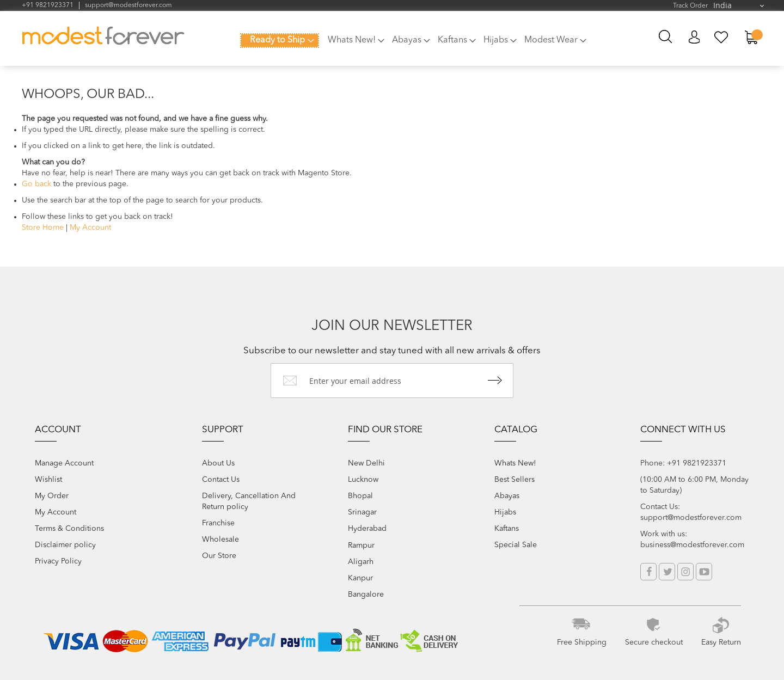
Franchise (218, 523)
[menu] (419, 45)
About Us (218, 463)
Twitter (667, 572)
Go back (36, 184)
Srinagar (362, 512)
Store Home (43, 228)
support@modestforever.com (128, 5)
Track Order (690, 6)
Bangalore (366, 595)
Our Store (219, 556)
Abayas (507, 496)
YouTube (704, 572)
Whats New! (515, 463)
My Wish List (722, 37)
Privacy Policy (58, 561)
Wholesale (220, 540)
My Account (694, 37)
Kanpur (360, 578)
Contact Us (221, 480)
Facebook (648, 572)
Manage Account (64, 463)
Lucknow (363, 480)
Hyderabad (367, 529)
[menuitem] (280, 41)
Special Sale (516, 545)
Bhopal (360, 496)
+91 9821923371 (48, 5)
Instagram (685, 572)
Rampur (361, 546)
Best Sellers (514, 480)
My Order (52, 496)
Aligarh (361, 562)
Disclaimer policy (65, 545)
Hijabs (505, 512)
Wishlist (48, 480)
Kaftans (507, 529)
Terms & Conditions (69, 529)
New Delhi (366, 463)
